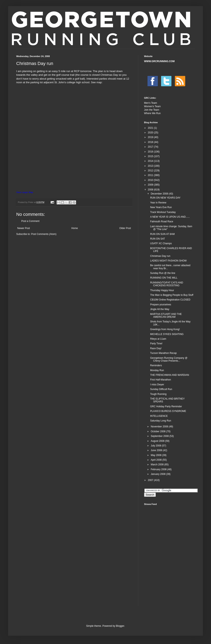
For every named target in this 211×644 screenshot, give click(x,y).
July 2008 (156, 446)
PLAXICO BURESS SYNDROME (168, 411)
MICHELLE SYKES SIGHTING (167, 334)
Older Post (125, 228)
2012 (151, 171)
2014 (151, 161)
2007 (151, 480)
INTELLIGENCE (159, 416)
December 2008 (160, 194)
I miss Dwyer (157, 385)
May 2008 (156, 455)
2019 (151, 137)
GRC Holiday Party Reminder (166, 406)
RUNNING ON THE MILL (164, 278)
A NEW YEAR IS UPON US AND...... (170, 217)
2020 (151, 133)
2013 (151, 166)
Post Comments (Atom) (44, 234)
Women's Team (152, 106)
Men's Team (151, 103)
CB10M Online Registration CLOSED (170, 300)
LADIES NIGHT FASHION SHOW (168, 261)
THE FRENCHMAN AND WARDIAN (170, 375)
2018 (151, 142)
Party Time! (156, 344)
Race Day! (156, 348)
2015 (151, 156)
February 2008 (159, 469)
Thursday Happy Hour (162, 290)
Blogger (120, 626)
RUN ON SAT (158, 239)
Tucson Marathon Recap (163, 353)
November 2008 (160, 427)
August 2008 (158, 441)
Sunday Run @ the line (163, 273)
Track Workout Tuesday (163, 212)
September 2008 (160, 436)
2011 (151, 175)
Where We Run (152, 113)
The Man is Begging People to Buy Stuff (172, 295)
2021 (151, 128)
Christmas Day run (160, 256)
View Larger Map (25, 192)
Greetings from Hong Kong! (165, 329)
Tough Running (158, 394)
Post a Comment (30, 221)
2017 (151, 147)
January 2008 (158, 474)
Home (75, 228)
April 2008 (157, 460)
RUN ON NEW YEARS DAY (165, 198)
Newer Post (24, 228)
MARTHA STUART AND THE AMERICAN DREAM (166, 316)
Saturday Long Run (161, 421)
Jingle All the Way (160, 309)
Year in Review (158, 203)
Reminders (156, 365)
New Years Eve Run (161, 207)
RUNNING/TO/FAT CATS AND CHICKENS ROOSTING (167, 284)
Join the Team (152, 110)
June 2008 (157, 450)
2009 (151, 185)
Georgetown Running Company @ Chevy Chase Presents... (169, 359)
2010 (151, 180)
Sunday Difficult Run (161, 389)
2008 (151, 190)
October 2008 (158, 431)
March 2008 (158, 465)
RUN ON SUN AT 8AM (162, 234)
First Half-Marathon (161, 380)
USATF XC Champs (161, 243)
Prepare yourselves (161, 305)
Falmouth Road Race (162, 222)
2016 (151, 152)
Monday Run (157, 370)
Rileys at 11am (158, 339)
